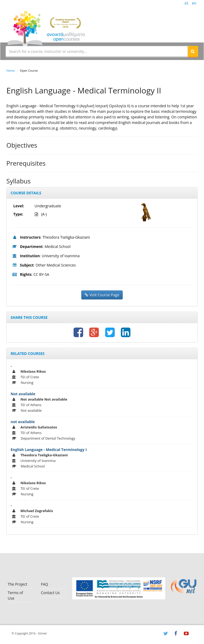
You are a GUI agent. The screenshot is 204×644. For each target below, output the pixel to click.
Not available (23, 394)
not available (23, 422)
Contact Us (50, 593)
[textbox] (97, 51)
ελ (186, 3)
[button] (193, 51)
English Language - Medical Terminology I (49, 450)
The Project (17, 584)
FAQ (44, 584)
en (194, 3)
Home (10, 70)
